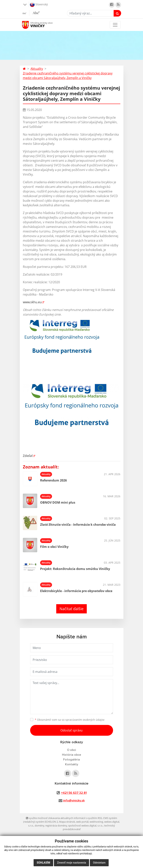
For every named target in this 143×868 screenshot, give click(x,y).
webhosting (96, 822)
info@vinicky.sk (74, 801)
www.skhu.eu (32, 302)
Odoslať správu (71, 730)
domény (39, 826)
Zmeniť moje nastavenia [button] (71, 863)
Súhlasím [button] (43, 863)
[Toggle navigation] (115, 25)
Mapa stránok (67, 822)
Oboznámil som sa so (70, 720)
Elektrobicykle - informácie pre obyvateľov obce (76, 591)
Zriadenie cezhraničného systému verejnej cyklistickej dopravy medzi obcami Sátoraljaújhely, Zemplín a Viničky (68, 76)
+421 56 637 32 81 (74, 793)
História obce (71, 755)
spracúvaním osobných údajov (85, 720)
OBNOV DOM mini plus (58, 502)
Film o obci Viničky (54, 547)
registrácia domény (56, 826)
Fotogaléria (71, 760)
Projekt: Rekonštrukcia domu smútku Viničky (75, 569)
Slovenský (39, 5)
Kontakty (72, 764)
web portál (82, 822)
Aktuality (37, 69)
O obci (71, 750)
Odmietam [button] (99, 863)
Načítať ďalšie (71, 609)
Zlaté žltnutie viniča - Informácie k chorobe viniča (78, 525)
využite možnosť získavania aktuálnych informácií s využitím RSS (64, 818)
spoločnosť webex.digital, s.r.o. (86, 826)
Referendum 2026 (53, 480)
